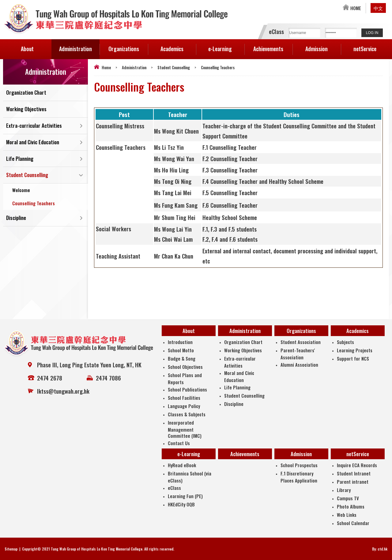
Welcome (21, 190)
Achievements (268, 49)
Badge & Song (182, 358)
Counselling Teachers (34, 203)
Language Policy (184, 406)
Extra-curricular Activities (34, 126)
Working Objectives (26, 109)
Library (344, 490)
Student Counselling (174, 67)
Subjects (345, 342)
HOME (352, 8)
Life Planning (20, 159)
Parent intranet (353, 482)
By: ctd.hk (380, 549)
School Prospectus (299, 465)
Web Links (347, 515)
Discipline (16, 218)
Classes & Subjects (187, 414)
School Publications (187, 389)
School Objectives (185, 367)
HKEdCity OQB (181, 504)
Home (106, 67)
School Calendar (353, 523)
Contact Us (179, 443)
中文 (378, 8)
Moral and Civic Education (33, 142)
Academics (178, 46)
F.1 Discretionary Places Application (299, 477)
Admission (323, 46)
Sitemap (11, 549)
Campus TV (348, 498)
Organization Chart (26, 93)
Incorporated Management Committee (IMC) (185, 429)
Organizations (128, 46)
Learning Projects (355, 350)
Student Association (301, 342)
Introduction (180, 342)
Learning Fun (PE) (185, 496)
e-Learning (226, 46)
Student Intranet (354, 473)
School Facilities (184, 398)
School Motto (181, 350)
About (36, 46)
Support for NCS (353, 358)
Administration (79, 46)
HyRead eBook (182, 465)
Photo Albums (351, 506)
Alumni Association (299, 365)
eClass (174, 488)
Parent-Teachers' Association (298, 354)
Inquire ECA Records (357, 465)
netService (371, 46)
